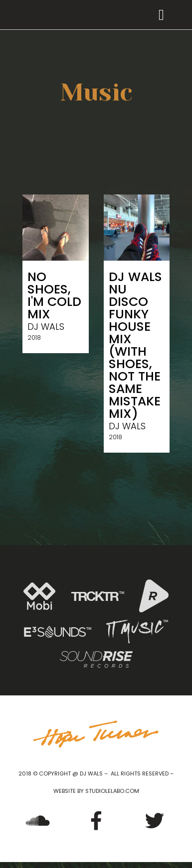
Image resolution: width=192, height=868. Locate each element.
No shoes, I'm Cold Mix (54, 295)
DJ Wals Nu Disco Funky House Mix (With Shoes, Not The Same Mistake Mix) (135, 345)
